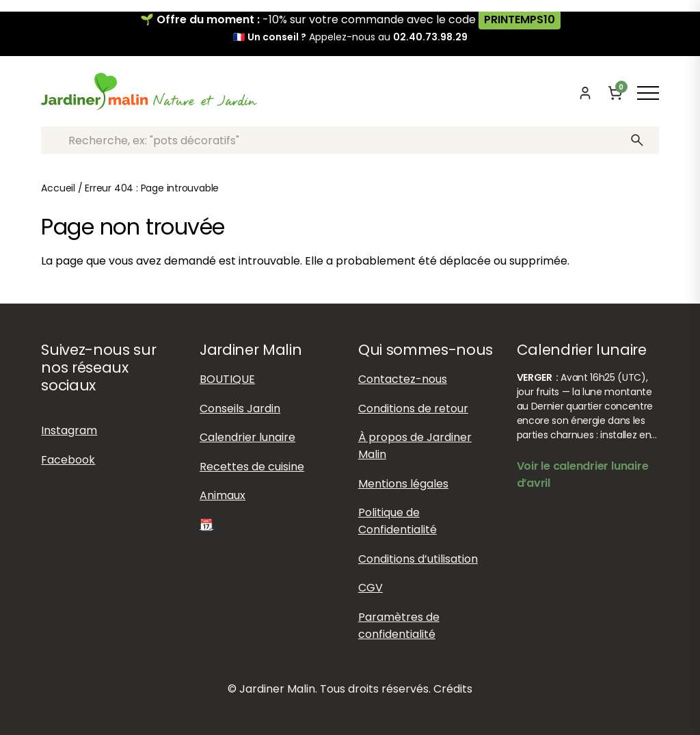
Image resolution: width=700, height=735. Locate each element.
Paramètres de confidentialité (399, 626)
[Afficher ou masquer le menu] (648, 93)
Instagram (69, 430)
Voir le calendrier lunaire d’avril (583, 475)
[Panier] (615, 93)
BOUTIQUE (227, 379)
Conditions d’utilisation (418, 559)
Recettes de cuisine (252, 467)
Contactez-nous (403, 379)
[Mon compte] (585, 93)
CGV (371, 588)
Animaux (223, 495)
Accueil (58, 188)
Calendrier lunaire (247, 437)
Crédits (453, 689)
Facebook (68, 460)
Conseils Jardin (240, 409)
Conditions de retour (413, 409)
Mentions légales (403, 484)
